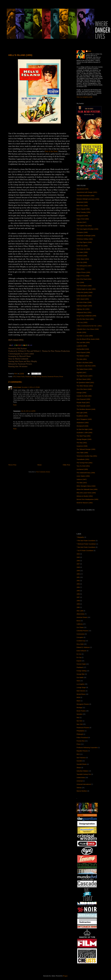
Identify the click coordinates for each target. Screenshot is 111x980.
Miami (78, 701)
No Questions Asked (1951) (85, 383)
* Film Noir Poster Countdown (86, 541)
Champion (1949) (82, 232)
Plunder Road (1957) (83, 403)
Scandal (79, 761)
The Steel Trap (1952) (84, 436)
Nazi (78, 717)
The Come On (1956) (83, 249)
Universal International (84, 784)
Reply (15, 405)
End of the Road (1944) (84, 279)
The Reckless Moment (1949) (86, 409)
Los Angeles (80, 684)
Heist (78, 681)
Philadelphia (80, 731)
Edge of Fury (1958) (83, 276)
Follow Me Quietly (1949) (85, 292)
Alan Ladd (80, 611)
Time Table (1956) (82, 453)
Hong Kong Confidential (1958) (86, 316)
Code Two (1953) (82, 246)
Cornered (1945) (82, 256)
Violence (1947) (82, 479)
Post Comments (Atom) (43, 472)
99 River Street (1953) (84, 379)
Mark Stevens (81, 691)
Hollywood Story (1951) (84, 312)
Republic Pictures (82, 751)
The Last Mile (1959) (83, 343)
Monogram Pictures (83, 704)
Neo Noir (79, 721)
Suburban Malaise (82, 771)
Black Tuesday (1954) (83, 212)
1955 (14, 377)
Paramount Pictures (53, 377)
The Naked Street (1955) (84, 369)
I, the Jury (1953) (82, 322)
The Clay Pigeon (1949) (84, 242)
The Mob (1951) (82, 359)
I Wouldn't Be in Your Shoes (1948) (88, 329)
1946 (78, 561)
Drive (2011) (81, 269)
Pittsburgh (80, 734)
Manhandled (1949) (83, 349)
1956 (78, 594)
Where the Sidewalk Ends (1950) (87, 489)
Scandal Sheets (82, 764)
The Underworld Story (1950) (86, 473)
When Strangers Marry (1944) (86, 486)
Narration (44, 377)
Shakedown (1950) (83, 423)
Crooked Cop (81, 641)
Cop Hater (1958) (82, 252)
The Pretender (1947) (83, 406)
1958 (78, 601)
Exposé (79, 661)
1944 (78, 554)
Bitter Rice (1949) (82, 206)
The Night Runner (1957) (84, 376)
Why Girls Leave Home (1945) (86, 493)
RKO (78, 754)
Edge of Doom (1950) (83, 272)
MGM (78, 697)
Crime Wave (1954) (83, 259)
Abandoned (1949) (82, 189)
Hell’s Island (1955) (83, 299)
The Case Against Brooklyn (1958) (87, 229)
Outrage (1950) (81, 393)
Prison (61, 377)
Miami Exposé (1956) (83, 352)
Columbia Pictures (82, 631)
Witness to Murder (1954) (85, 496)
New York (80, 724)
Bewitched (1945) (82, 202)
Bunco (79, 621)
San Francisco (81, 758)
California (80, 624)
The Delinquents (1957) (84, 266)
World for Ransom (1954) (85, 503)
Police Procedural (82, 738)
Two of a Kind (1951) (83, 466)
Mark (90, 51)
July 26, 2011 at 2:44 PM (28, 411)
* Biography (80, 537)
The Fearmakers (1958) (84, 286)
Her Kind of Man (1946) (84, 302)
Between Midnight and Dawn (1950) (88, 199)
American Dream (82, 617)
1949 (78, 571)
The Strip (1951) (82, 443)
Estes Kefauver (81, 651)
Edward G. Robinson (83, 647)
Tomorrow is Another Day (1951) (87, 456)
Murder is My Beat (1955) (85, 363)
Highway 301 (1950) (83, 309)
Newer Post (12, 465)
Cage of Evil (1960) (83, 219)
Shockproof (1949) (82, 426)
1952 (78, 581)
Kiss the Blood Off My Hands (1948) (88, 339)
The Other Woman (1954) (85, 386)
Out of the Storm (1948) (84, 389)
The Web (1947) (82, 483)
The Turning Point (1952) (84, 463)
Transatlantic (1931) (83, 459)
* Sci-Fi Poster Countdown (85, 551)
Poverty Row (81, 741)
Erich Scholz (17, 387)
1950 (78, 574)
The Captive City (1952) (84, 226)
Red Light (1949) (82, 413)
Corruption (80, 637)
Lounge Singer (81, 687)
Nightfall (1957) (81, 373)
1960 (78, 607)
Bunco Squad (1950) (83, 209)
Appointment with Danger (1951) (87, 192)
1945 (78, 557)
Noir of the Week (51, 151)
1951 (78, 577)
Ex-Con (79, 654)
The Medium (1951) (83, 356)
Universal (80, 781)
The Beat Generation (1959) (85, 196)
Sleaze (79, 768)
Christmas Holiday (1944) (85, 239)
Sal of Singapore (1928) (84, 419)
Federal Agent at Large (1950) (86, 289)
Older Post (66, 465)
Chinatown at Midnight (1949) (86, 236)
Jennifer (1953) (81, 332)
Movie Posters (81, 711)
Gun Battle (80, 677)
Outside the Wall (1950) (84, 396)
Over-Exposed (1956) (83, 399)
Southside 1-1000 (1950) (84, 433)
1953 (78, 584)
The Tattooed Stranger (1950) (86, 449)
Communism (81, 634)
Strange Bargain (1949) (84, 439)
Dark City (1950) (82, 262)
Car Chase (80, 627)
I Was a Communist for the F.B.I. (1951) (89, 326)
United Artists (81, 778)
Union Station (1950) (83, 476)
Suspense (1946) (82, 446)
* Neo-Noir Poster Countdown (86, 547)
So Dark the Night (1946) (84, 429)
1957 (78, 597)
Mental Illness (81, 694)
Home (40, 465)
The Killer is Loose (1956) (85, 336)
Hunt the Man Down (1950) (85, 319)
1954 (78, 587)
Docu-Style (80, 644)
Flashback (28, 377)
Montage (79, 708)
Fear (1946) (80, 282)
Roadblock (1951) (82, 416)
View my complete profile (84, 97)
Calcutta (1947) (81, 222)
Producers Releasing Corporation (87, 748)
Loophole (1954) (82, 346)
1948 (78, 567)
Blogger (65, 976)
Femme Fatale (21, 377)
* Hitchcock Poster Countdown (86, 544)
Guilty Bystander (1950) (84, 296)
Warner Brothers (82, 791)
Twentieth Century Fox (84, 774)
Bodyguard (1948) (82, 216)
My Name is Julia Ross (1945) (86, 366)
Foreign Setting (36, 377)
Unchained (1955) (82, 469)
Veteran (79, 788)
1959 (78, 604)
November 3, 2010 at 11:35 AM (31, 387)
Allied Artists (80, 614)
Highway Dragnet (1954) (84, 306)
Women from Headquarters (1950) (87, 499)
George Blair (81, 674)
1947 (78, 564)
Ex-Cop (79, 657)
